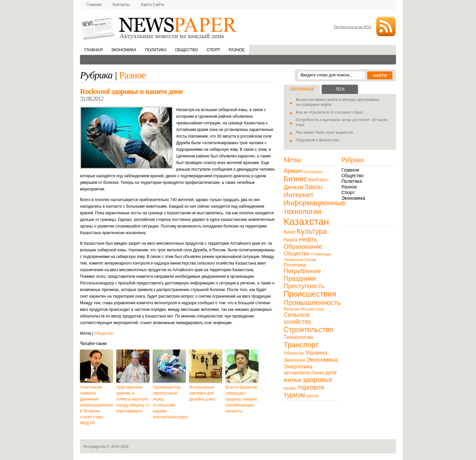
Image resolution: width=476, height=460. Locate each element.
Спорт (213, 50)
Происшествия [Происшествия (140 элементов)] (310, 294)
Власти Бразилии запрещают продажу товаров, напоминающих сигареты (242, 399)
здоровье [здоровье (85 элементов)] (318, 379)
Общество (187, 50)
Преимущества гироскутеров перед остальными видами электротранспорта (169, 402)
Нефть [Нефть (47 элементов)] (308, 239)
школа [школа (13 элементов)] (313, 396)
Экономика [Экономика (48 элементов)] (322, 360)
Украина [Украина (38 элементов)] (316, 353)
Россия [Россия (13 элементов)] (307, 309)
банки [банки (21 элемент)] (318, 373)
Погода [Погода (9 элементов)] (310, 260)
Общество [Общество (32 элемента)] (297, 253)
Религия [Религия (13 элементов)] (292, 309)
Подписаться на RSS (353, 27)
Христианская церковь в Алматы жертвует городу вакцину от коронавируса (133, 399)
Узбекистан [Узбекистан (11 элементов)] (294, 353)
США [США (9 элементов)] (320, 309)
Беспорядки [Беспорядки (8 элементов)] (313, 172)
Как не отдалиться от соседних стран (329, 112)
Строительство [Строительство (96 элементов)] (308, 330)
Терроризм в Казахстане (317, 140)
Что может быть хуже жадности (324, 132)
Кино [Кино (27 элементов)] (290, 232)
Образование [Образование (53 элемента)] (303, 247)
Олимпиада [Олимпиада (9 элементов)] (321, 254)
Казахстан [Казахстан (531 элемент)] (306, 221)
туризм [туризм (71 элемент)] (294, 395)
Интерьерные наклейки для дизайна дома (202, 393)
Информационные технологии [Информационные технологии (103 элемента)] (314, 207)
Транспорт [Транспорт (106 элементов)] (301, 345)
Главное (350, 170)
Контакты (121, 5)
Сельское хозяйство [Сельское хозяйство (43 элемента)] (297, 318)
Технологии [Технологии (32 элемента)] (298, 337)
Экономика (124, 50)
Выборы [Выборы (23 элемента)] (318, 179)
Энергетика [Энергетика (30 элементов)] (298, 366)
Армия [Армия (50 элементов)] (293, 171)
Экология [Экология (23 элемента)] (294, 360)
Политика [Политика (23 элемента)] (295, 265)
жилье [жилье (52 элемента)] (293, 380)
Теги (340, 89)
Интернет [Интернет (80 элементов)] (298, 195)
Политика (156, 50)
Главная (94, 5)
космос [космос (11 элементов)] (290, 388)
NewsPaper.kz (159, 27)
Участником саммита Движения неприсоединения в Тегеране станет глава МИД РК (96, 405)
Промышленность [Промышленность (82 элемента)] (312, 302)
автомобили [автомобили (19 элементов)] (297, 373)
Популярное (302, 89)
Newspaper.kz (95, 446)
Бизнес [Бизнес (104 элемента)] (296, 179)
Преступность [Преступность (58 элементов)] (304, 286)
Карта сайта (153, 5)
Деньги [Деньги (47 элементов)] (293, 187)
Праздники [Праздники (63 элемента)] (300, 278)
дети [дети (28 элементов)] (331, 373)
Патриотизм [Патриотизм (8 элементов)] (293, 260)
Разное (237, 50)
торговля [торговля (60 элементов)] (311, 387)
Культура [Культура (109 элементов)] (312, 231)
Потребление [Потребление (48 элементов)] (302, 271)
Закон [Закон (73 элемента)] (314, 187)
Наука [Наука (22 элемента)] (291, 240)
